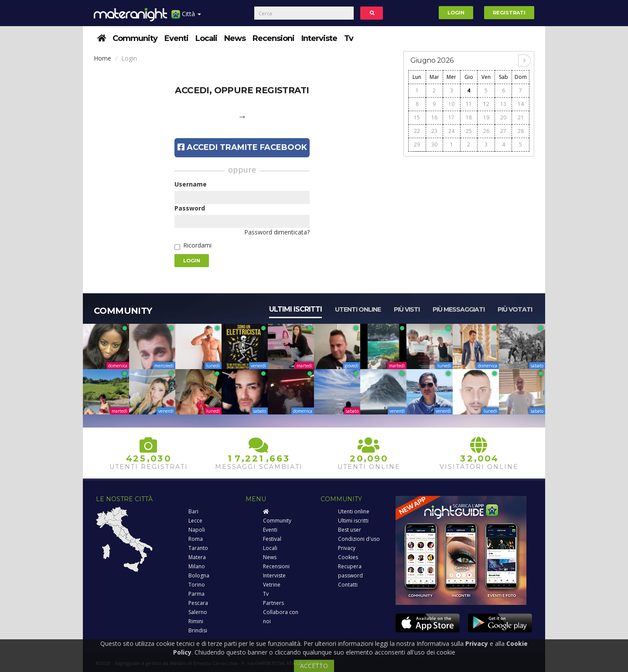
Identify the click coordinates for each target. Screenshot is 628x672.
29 (417, 144)
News (235, 38)
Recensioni (273, 38)
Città (186, 17)
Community (135, 38)
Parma (196, 594)
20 (503, 117)
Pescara (198, 603)
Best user (350, 530)
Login (456, 13)
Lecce (195, 521)
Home (102, 58)
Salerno (198, 612)
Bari (193, 511)
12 (486, 104)
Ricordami (197, 245)
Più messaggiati (459, 309)
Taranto (198, 548)
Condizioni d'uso (359, 539)
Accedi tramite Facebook (242, 147)
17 (451, 117)
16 (434, 117)
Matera (197, 557)
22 (417, 131)
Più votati (515, 309)
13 (503, 104)
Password (190, 208)
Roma (196, 539)
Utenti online (358, 309)
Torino (197, 585)
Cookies (348, 557)
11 (469, 104)
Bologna (199, 575)
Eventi (176, 38)
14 (521, 104)
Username (191, 184)
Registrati (509, 13)
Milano (197, 566)
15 (417, 117)
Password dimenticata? (277, 232)
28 (521, 131)
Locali (206, 38)
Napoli (197, 530)
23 (434, 131)
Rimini (196, 621)
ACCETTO (314, 666)
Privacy (347, 548)
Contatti (348, 585)
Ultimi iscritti (295, 309)
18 (469, 117)
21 (521, 117)
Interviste (319, 38)
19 (486, 117)
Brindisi (198, 630)
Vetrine (272, 585)
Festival (272, 539)
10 (451, 104)
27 (503, 131)
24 (451, 131)
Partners (273, 603)
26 (486, 131)
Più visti (407, 309)
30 (434, 144)
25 (469, 131)
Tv (349, 38)
